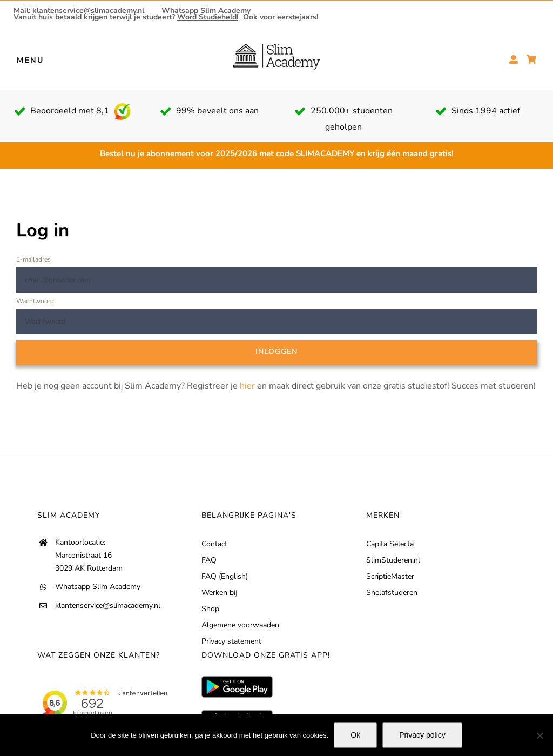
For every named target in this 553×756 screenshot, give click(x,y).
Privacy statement (231, 641)
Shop (210, 609)
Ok (355, 735)
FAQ (209, 560)
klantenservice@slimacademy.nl (108, 606)
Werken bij (220, 593)
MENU (31, 60)
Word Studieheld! (208, 17)
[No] (539, 735)
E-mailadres (33, 259)
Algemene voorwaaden (240, 625)
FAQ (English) (225, 576)
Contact (214, 544)
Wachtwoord (35, 301)
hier (247, 386)
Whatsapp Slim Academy (206, 11)
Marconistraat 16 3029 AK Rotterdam (89, 562)
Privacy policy (422, 735)
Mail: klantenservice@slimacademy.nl (79, 11)
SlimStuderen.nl (393, 560)
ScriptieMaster (390, 576)
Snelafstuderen (392, 593)
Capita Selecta (390, 544)
